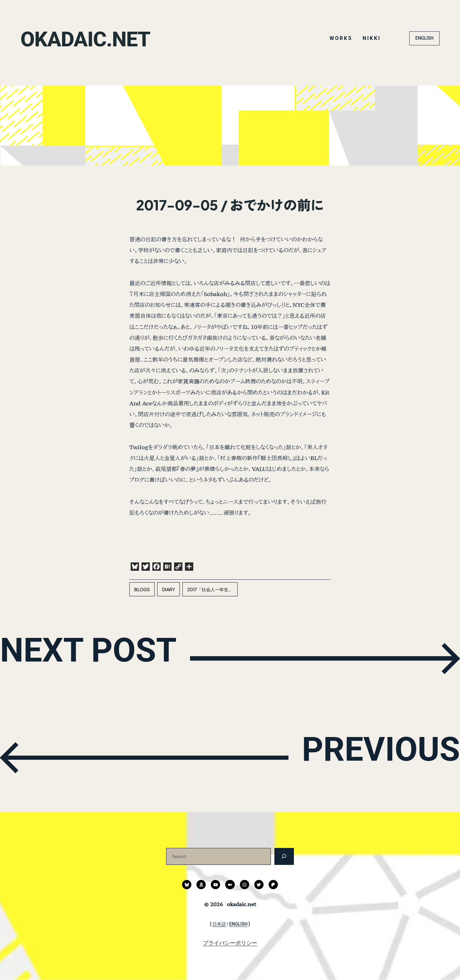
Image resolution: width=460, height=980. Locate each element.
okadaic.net (95, 38)
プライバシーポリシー (230, 943)
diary (169, 589)
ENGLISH (424, 38)
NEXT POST (107, 657)
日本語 (219, 924)
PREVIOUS (364, 756)
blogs (142, 589)
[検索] (284, 856)
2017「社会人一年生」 (210, 589)
